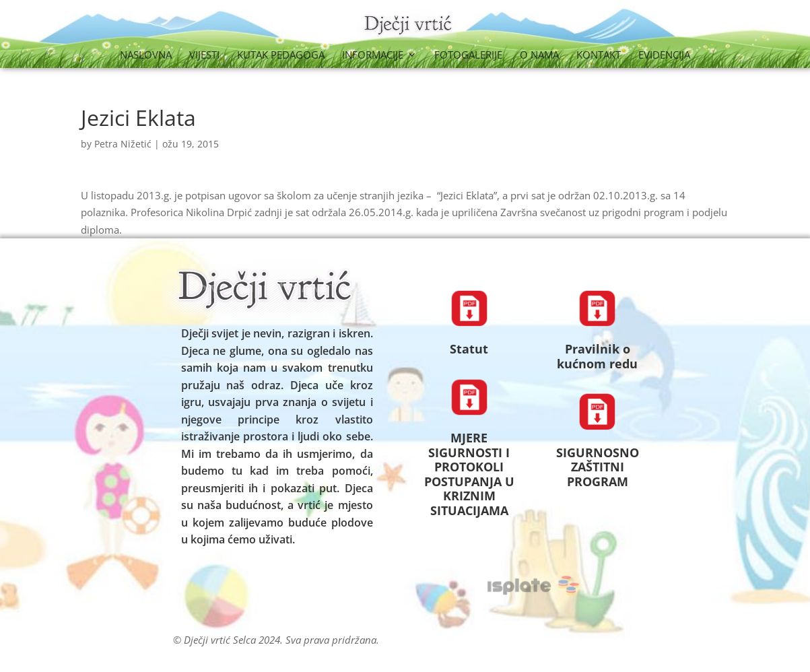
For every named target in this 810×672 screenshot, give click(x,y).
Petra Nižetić (123, 144)
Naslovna (146, 56)
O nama (539, 56)
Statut (469, 349)
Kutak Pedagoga (281, 56)
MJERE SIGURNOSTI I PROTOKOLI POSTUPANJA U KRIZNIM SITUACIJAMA (469, 474)
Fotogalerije (468, 56)
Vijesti (204, 56)
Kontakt (599, 56)
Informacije (373, 56)
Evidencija (664, 56)
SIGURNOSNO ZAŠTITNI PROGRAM (598, 467)
